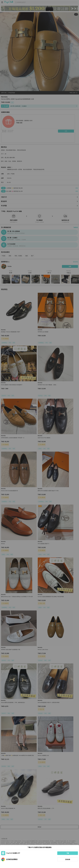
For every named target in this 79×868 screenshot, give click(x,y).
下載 (68, 853)
